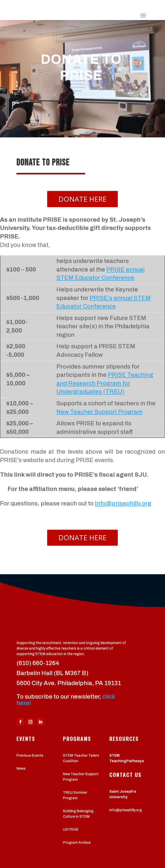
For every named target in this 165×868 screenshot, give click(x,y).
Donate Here (82, 199)
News (21, 769)
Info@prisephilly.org (123, 503)
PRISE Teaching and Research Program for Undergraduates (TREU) (105, 383)
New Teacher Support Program (99, 412)
